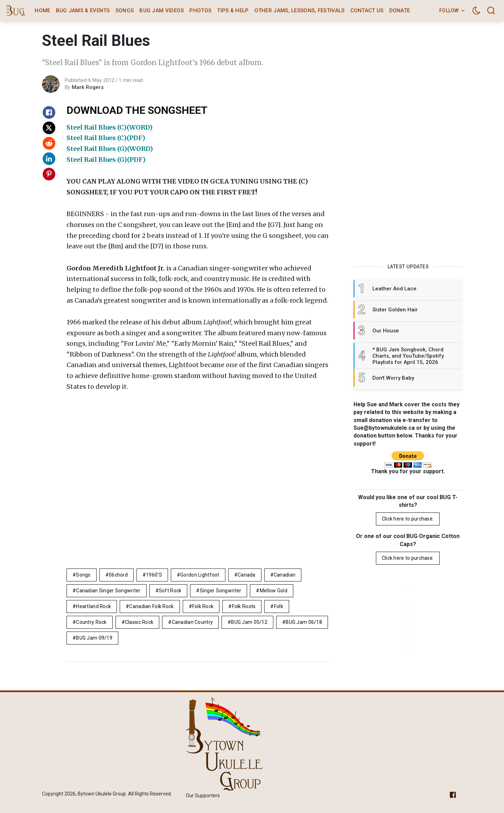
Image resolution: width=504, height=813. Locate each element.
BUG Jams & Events (83, 11)
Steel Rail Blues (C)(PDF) (106, 138)
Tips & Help (233, 11)
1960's (154, 575)
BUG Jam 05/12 (249, 622)
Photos (200, 11)
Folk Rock (203, 606)
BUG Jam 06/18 (304, 622)
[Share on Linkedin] (49, 159)
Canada (247, 575)
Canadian (285, 575)
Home (42, 11)
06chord (118, 575)
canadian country (192, 622)
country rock (91, 622)
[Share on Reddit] (49, 143)
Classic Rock (139, 622)
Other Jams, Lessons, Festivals (300, 11)
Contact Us (367, 11)
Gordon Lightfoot (200, 575)
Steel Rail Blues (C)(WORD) (110, 127)
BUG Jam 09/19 (94, 638)
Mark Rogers (88, 87)
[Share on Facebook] (49, 112)
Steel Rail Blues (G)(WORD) (110, 149)
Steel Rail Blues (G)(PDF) (106, 160)
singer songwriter (221, 591)
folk (279, 606)
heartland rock (93, 606)
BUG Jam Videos (162, 11)
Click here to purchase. (408, 519)
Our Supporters (203, 795)
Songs (125, 11)
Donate (400, 11)
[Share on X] (49, 128)
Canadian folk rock (151, 606)
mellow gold (274, 591)
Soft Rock (170, 591)
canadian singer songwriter (108, 591)
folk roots (244, 606)
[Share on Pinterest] (49, 174)
